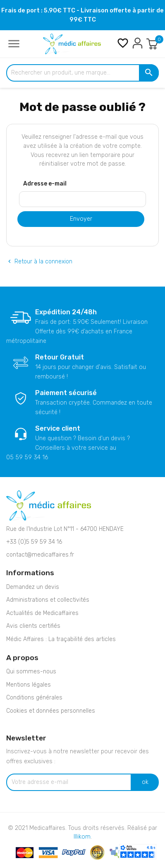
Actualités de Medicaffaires (42, 613)
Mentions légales (29, 685)
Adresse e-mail (45, 184)
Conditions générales (34, 698)
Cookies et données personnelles (51, 711)
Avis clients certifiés (33, 626)
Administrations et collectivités (48, 600)
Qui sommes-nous (31, 671)
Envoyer (81, 219)
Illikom (82, 837)
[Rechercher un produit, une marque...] (82, 73)
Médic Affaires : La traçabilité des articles (61, 639)
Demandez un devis (33, 587)
